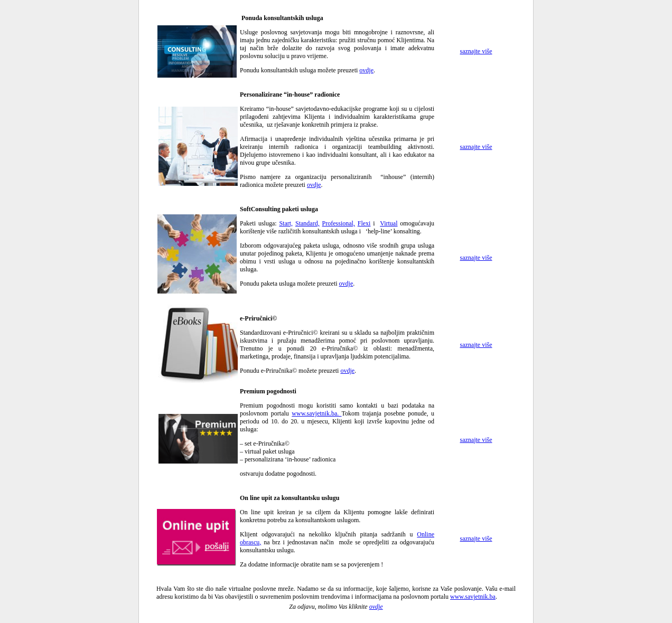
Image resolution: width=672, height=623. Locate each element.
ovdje (366, 70)
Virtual (389, 223)
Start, (286, 223)
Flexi (364, 223)
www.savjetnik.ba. (316, 413)
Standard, (307, 223)
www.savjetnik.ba (473, 597)
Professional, (339, 223)
